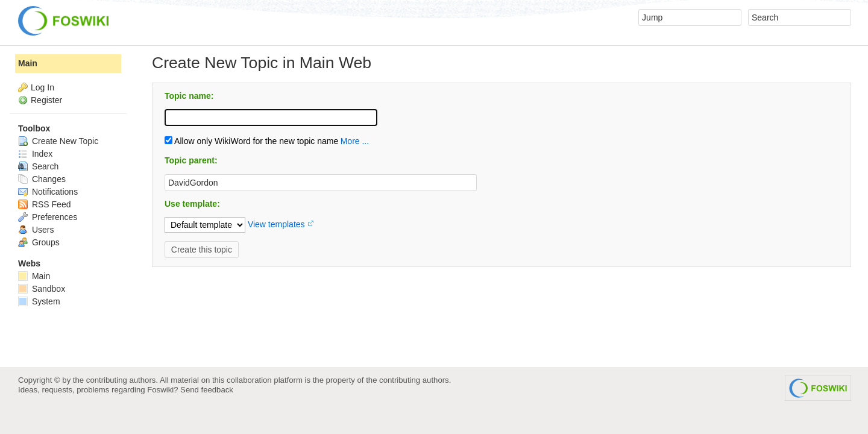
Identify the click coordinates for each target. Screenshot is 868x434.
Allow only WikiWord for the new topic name (251, 141)
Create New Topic (58, 141)
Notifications (48, 192)
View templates (276, 224)
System (39, 301)
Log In (42, 87)
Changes (42, 179)
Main (28, 63)
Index (35, 154)
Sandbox (42, 289)
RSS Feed (44, 204)
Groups (39, 242)
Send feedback (207, 390)
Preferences (48, 217)
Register (46, 100)
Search (38, 166)
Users (36, 230)
